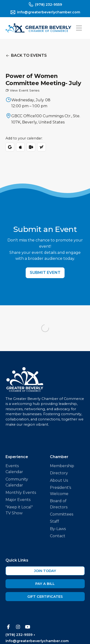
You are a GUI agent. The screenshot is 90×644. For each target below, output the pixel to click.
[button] (79, 28)
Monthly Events (21, 493)
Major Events (18, 500)
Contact (58, 536)
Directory (59, 473)
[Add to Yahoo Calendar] (42, 147)
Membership (62, 466)
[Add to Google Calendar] (10, 147)
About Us (59, 480)
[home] (38, 28)
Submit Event (45, 273)
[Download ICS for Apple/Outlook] (20, 147)
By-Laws (58, 529)
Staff (54, 521)
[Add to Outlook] (31, 147)
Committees (62, 514)
